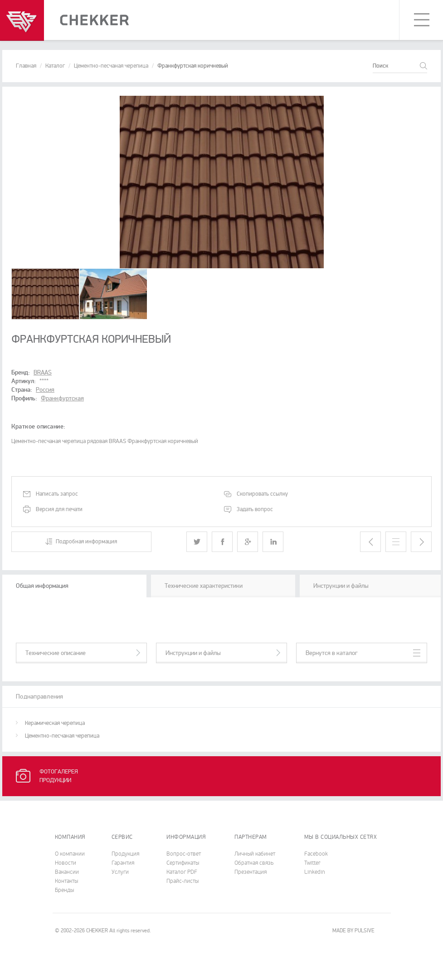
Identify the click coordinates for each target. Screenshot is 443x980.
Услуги (120, 872)
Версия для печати (59, 509)
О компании (70, 854)
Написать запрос (57, 494)
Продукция (125, 854)
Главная (26, 66)
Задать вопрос (255, 509)
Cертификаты (183, 863)
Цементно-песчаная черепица (111, 66)
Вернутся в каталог (332, 653)
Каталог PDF (182, 872)
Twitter (312, 863)
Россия (45, 390)
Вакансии (67, 872)
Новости (66, 863)
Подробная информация (86, 542)
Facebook (316, 854)
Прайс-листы (183, 881)
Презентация (251, 872)
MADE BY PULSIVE (353, 931)
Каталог (55, 66)
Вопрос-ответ (184, 854)
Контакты (66, 881)
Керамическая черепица (55, 723)
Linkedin (315, 872)
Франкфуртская (62, 398)
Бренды (64, 890)
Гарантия (123, 863)
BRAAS (43, 372)
